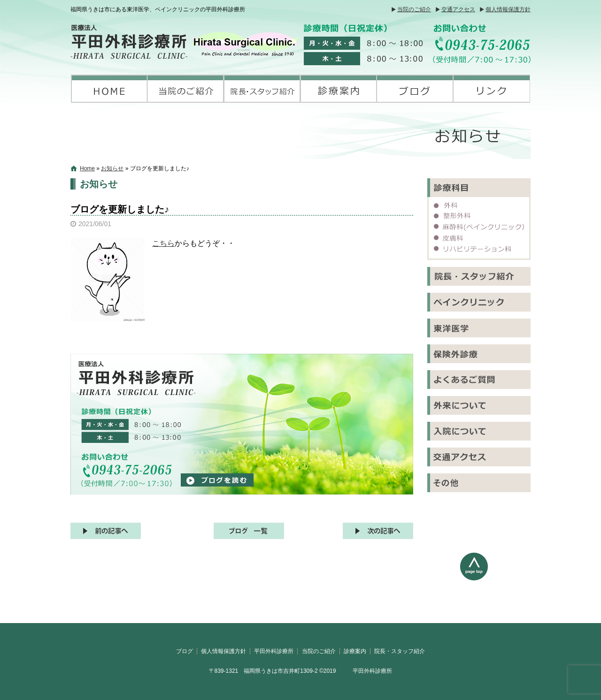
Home (87, 168)
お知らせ (112, 168)
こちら (163, 243)
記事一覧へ (249, 531)
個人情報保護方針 (508, 9)
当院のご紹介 (414, 9)
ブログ (415, 89)
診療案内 (339, 89)
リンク (492, 89)
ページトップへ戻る (495, 588)
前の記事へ (106, 531)
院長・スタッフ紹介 (262, 89)
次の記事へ (378, 531)
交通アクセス (458, 9)
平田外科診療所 (109, 89)
